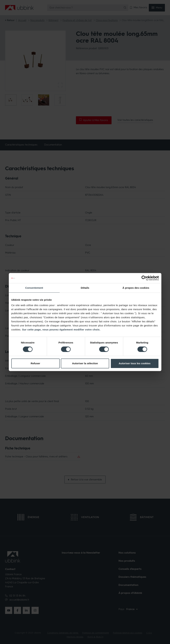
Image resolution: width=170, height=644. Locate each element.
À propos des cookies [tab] (136, 288)
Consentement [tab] (34, 288)
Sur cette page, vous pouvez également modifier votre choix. (61, 330)
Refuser (35, 363)
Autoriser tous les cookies (135, 363)
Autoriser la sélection (85, 363)
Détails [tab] (85, 288)
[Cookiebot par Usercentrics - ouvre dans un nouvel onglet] (144, 278)
